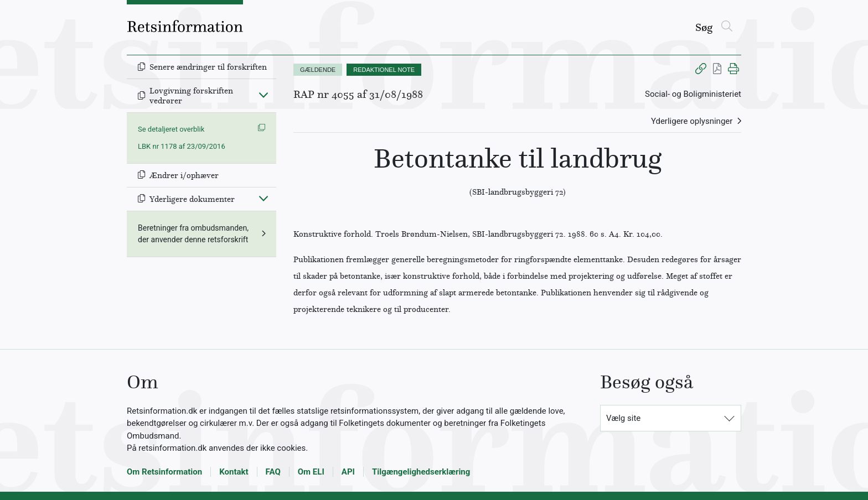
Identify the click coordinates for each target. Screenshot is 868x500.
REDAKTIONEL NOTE (384, 70)
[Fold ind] (263, 95)
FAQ (273, 472)
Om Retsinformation (164, 472)
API (348, 472)
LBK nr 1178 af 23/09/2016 (182, 146)
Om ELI (311, 472)
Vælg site (623, 418)
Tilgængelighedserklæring (421, 472)
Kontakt (234, 472)
